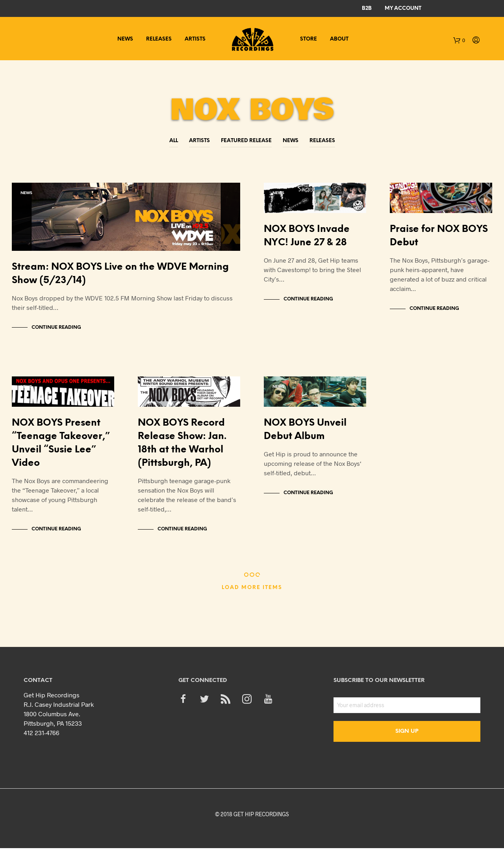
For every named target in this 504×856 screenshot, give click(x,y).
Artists (195, 39)
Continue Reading (56, 331)
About (339, 39)
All (174, 141)
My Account (403, 8)
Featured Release (246, 141)
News (125, 39)
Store (309, 39)
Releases (159, 39)
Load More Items (252, 596)
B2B (367, 8)
